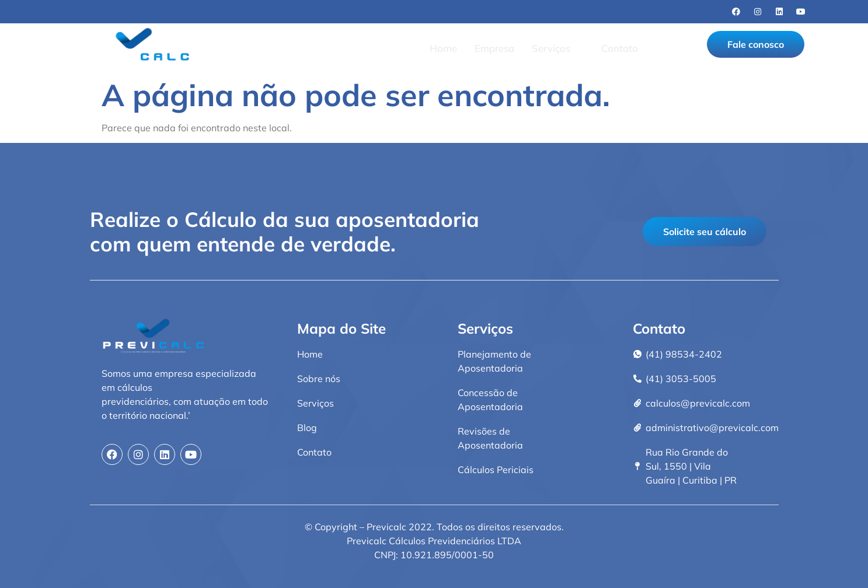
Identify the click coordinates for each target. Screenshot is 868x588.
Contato (620, 48)
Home (443, 48)
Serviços (556, 48)
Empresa (494, 48)
